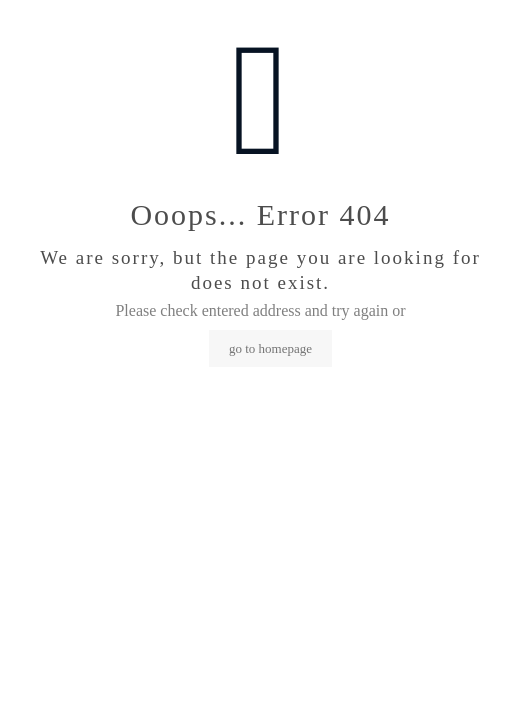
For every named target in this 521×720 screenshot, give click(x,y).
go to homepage (270, 348)
